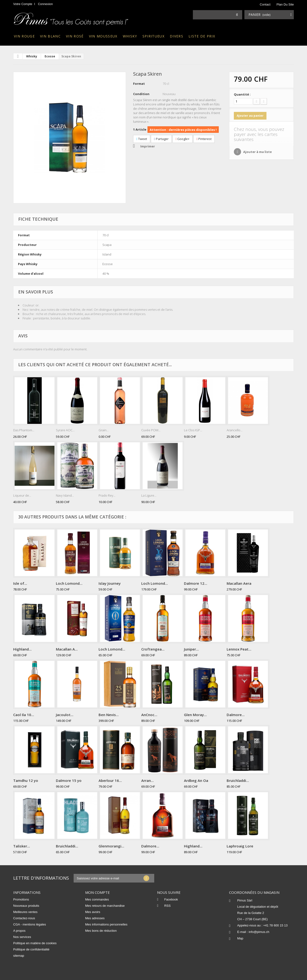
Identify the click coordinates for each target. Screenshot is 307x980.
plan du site (285, 4)
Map (240, 938)
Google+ (183, 139)
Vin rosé (75, 36)
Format (139, 84)
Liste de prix (202, 36)
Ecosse (50, 56)
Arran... (148, 780)
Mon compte (97, 892)
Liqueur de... (22, 495)
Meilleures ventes (25, 912)
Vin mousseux (103, 36)
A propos (19, 931)
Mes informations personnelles (106, 924)
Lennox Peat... (239, 649)
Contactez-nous (24, 918)
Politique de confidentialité (31, 949)
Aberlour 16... (110, 780)
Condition (141, 94)
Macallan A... (67, 649)
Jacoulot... (65, 715)
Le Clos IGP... (193, 430)
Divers (177, 36)
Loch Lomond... (69, 583)
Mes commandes (97, 899)
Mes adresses (95, 918)
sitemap (19, 956)
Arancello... (235, 430)
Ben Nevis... (109, 715)
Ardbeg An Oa (196, 780)
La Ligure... (149, 495)
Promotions (21, 899)
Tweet (142, 139)
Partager (161, 139)
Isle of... (20, 583)
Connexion (45, 4)
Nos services (22, 937)
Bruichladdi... (238, 780)
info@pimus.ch (259, 932)
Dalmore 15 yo (69, 780)
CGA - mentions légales (30, 924)
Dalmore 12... (196, 583)
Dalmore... (236, 715)
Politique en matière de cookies (35, 943)
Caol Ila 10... (24, 715)
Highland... (22, 649)
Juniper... (191, 649)
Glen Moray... (195, 715)
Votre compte (23, 4)
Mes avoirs (93, 912)
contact (265, 4)
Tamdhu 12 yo (26, 780)
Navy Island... (65, 495)
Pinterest (204, 139)
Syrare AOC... (65, 430)
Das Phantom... (24, 430)
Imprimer (148, 146)
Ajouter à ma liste (257, 152)
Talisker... (22, 846)
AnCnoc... (149, 715)
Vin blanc (50, 36)
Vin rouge (24, 36)
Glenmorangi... (111, 846)
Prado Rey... (107, 495)
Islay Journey (110, 583)
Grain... (104, 430)
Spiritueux (153, 36)
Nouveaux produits (26, 906)
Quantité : (242, 94)
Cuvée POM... (151, 430)
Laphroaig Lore (240, 846)
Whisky (130, 36)
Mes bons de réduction (101, 931)
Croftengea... (153, 649)
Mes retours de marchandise (105, 906)
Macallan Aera (239, 583)
